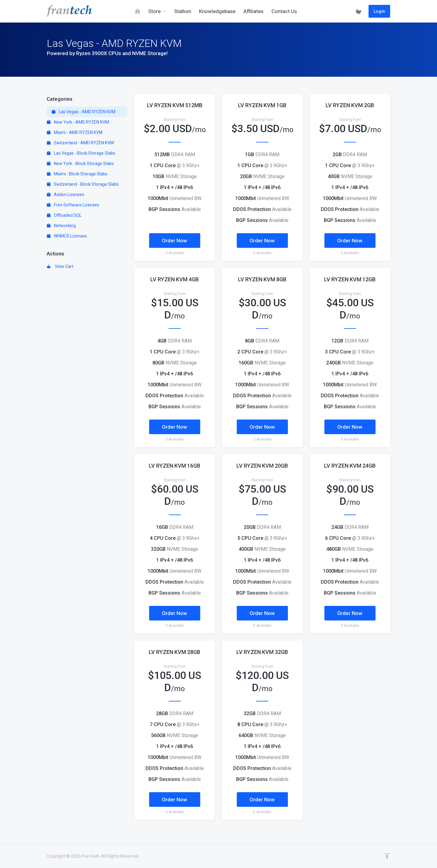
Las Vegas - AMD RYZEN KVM (84, 112)
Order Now (175, 241)
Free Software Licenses (73, 205)
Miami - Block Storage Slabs (77, 174)
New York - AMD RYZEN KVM (78, 122)
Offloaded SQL (64, 215)
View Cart (60, 266)
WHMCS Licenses (67, 236)
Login (379, 11)
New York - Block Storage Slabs (80, 163)
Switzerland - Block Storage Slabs (83, 184)
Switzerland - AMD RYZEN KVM (80, 143)
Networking (61, 226)
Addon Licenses (66, 195)
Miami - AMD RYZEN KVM (75, 132)
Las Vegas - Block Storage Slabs (81, 153)
